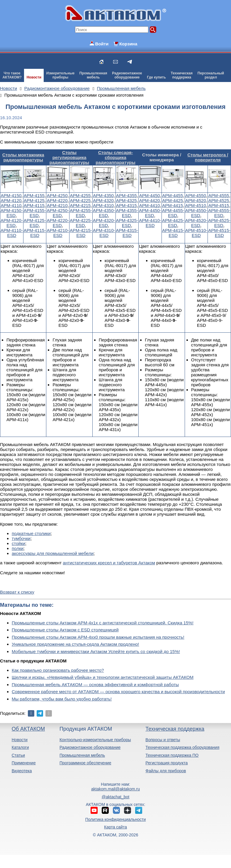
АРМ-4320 (103, 200)
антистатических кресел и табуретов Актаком (109, 563)
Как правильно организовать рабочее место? (58, 670)
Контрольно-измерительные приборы (95, 740)
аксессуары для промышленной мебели (53, 553)
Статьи (18, 755)
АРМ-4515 (219, 205)
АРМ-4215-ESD (81, 233)
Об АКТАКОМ (28, 729)
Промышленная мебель (82, 755)
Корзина (128, 44)
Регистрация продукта (167, 763)
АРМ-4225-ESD (81, 223)
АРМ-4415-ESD (173, 233)
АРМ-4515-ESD (219, 233)
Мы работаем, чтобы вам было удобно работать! (62, 699)
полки (18, 548)
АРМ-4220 (57, 200)
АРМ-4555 (219, 195)
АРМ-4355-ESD (127, 213)
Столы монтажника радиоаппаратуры (23, 157)
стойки (18, 543)
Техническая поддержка (175, 729)
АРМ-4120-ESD (12, 223)
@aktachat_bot (116, 797)
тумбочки (21, 538)
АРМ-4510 (196, 205)
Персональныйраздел (211, 75)
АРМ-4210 (57, 205)
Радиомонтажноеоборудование (127, 75)
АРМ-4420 (150, 200)
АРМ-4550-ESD (196, 213)
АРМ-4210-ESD (58, 233)
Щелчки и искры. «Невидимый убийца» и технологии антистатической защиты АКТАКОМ (103, 677)
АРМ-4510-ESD (196, 233)
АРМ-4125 (34, 200)
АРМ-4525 (219, 200)
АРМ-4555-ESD (219, 213)
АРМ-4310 (103, 205)
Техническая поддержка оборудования (182, 747)
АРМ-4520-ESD (196, 223)
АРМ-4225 (80, 200)
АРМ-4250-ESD (58, 213)
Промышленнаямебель (93, 75)
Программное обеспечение (85, 763)
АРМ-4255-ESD (81, 213)
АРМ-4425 (173, 200)
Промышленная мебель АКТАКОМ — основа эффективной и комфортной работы (95, 685)
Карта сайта (116, 827)
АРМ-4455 (173, 195)
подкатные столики (31, 533)
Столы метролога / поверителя (208, 157)
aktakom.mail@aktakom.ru (116, 789)
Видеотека (22, 771)
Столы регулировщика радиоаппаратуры (69, 157)
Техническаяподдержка (182, 75)
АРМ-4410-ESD (150, 223)
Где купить (156, 77)
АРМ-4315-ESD (127, 233)
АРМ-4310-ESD (104, 233)
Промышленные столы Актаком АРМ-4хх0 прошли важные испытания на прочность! (98, 637)
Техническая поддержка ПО (172, 755)
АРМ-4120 (11, 200)
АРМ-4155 (34, 195)
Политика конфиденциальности (116, 819)
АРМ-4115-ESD (35, 233)
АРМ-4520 (196, 200)
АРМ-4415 (173, 205)
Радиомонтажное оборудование (90, 747)
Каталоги (20, 747)
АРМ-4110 (11, 205)
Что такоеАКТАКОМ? (12, 75)
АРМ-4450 (150, 195)
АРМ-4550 (196, 195)
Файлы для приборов (166, 771)
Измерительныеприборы (60, 75)
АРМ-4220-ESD (58, 223)
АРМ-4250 (57, 195)
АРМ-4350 (103, 195)
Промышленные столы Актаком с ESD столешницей (65, 630)
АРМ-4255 (80, 195)
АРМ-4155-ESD (35, 213)
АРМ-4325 (126, 200)
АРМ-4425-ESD (173, 223)
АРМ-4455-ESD (173, 213)
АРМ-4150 (11, 195)
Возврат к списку (17, 592)
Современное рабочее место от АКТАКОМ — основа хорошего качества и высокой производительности (118, 692)
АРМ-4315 (126, 205)
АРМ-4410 (150, 205)
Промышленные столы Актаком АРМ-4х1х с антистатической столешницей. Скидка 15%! (103, 623)
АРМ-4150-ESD (12, 213)
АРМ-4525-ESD (219, 223)
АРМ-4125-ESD (35, 223)
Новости (34, 77)
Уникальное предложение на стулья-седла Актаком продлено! (75, 644)
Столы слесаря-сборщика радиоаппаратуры (116, 157)
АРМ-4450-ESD (150, 213)
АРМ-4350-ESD (104, 213)
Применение (24, 763)
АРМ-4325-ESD (127, 223)
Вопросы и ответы (163, 740)
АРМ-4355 (126, 195)
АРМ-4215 (80, 205)
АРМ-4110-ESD (12, 233)
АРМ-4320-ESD (104, 223)
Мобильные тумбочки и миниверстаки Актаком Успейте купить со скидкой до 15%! (96, 651)
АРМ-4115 (34, 205)
